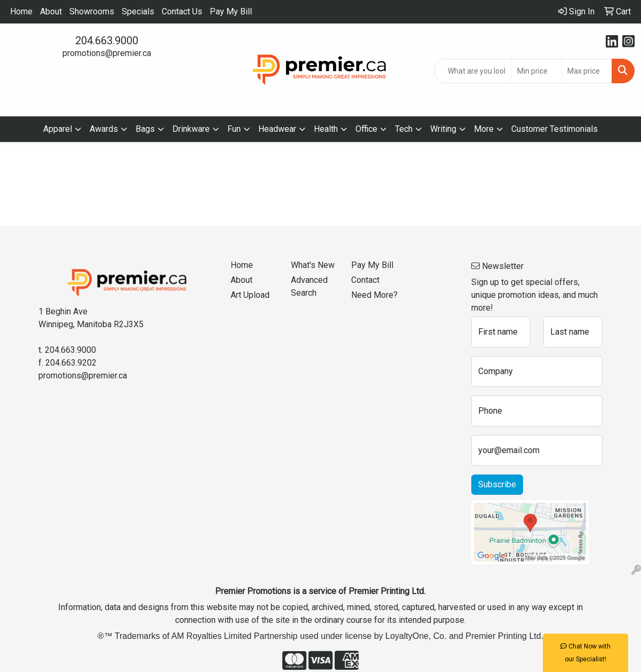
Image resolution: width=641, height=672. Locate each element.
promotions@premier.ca (107, 53)
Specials (138, 11)
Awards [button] (104, 129)
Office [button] (366, 129)
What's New (313, 265)
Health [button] (326, 129)
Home (21, 11)
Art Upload (250, 295)
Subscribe (497, 484)
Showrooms (92, 11)
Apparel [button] (58, 129)
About (51, 11)
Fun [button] (234, 129)
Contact (365, 280)
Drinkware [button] (191, 129)
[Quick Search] (473, 71)
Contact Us (182, 11)
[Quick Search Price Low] (537, 71)
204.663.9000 (107, 41)
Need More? (374, 295)
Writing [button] (443, 129)
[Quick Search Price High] (587, 71)
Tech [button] (404, 129)
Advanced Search (309, 286)
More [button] (484, 129)
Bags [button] (145, 129)
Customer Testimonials (555, 129)
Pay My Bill (231, 11)
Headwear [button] (277, 129)
